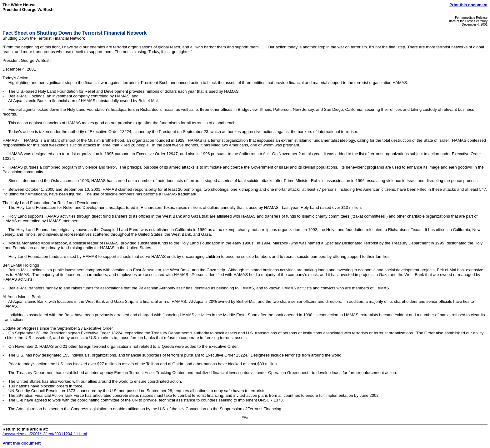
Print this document (468, 5)
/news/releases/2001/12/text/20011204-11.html (45, 434)
